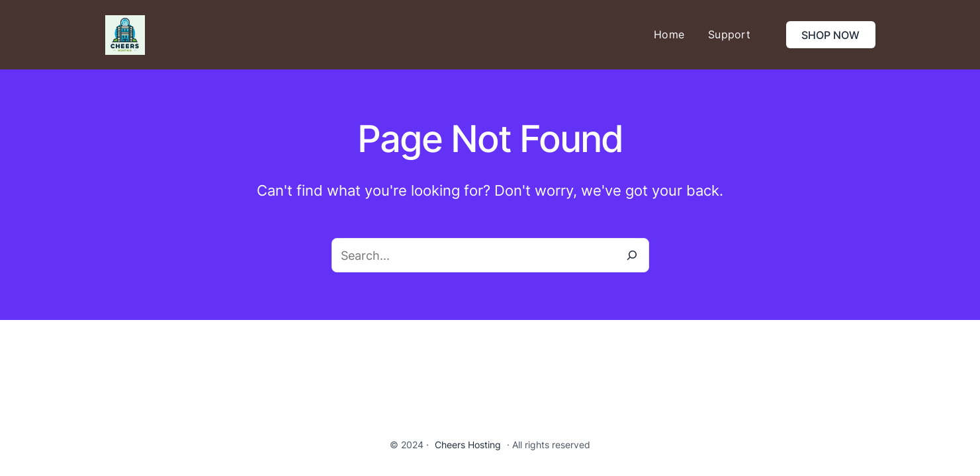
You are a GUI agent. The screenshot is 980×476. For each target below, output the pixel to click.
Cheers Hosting (468, 445)
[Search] (632, 255)
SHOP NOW (830, 35)
